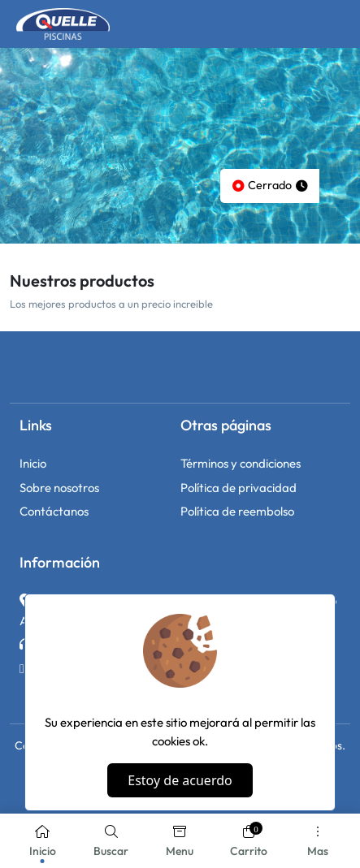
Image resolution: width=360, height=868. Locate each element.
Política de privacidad (239, 488)
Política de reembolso (237, 511)
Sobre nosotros (59, 488)
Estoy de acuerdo (180, 780)
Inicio (33, 463)
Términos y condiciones (241, 463)
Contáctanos (54, 511)
